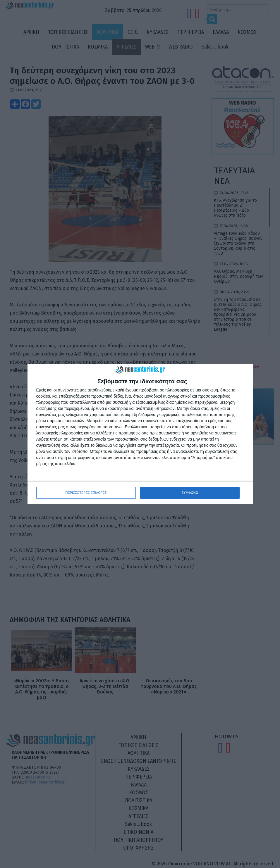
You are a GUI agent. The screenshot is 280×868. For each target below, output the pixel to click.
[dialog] (140, 434)
